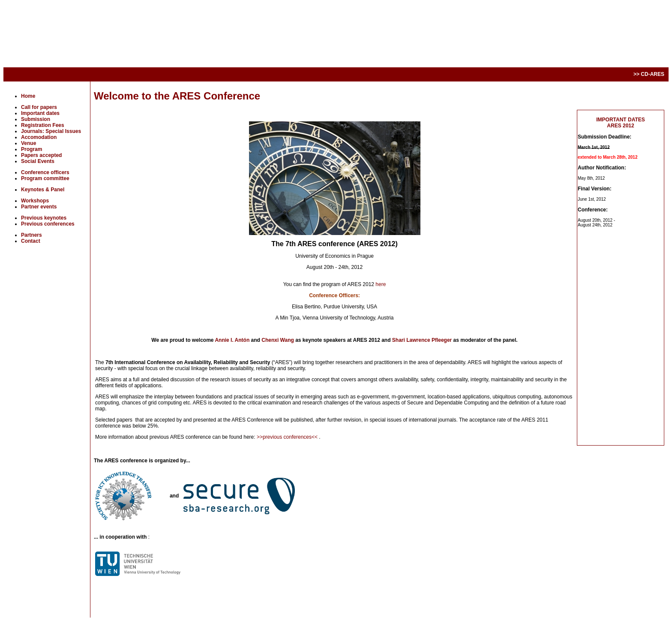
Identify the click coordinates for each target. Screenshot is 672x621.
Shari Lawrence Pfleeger (423, 340)
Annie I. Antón (233, 340)
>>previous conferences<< (288, 437)
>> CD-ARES (649, 74)
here (381, 284)
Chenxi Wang (278, 340)
